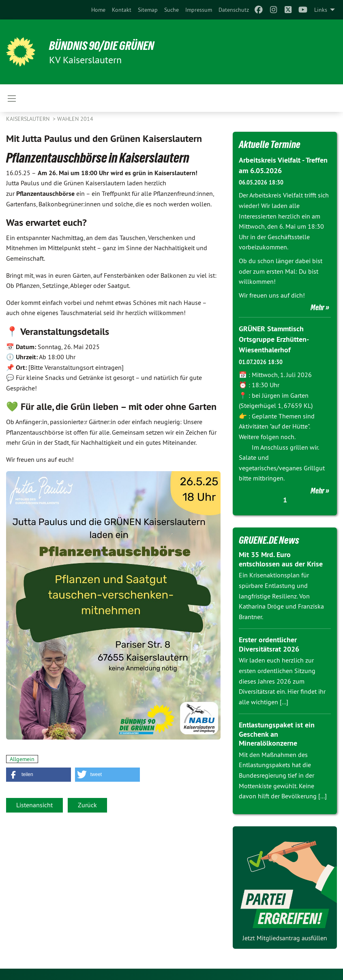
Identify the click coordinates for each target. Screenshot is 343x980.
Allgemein (22, 759)
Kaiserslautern (29, 119)
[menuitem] (98, 10)
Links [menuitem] (321, 10)
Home (98, 10)
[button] (39, 775)
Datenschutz (234, 10)
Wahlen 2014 (75, 119)
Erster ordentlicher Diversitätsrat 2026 (269, 643)
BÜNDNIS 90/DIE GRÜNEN (106, 45)
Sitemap (148, 10)
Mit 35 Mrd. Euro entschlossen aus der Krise (281, 558)
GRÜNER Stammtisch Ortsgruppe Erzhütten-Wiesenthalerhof (274, 338)
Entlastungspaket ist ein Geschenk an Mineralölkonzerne (277, 733)
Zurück (87, 805)
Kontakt (122, 10)
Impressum (199, 10)
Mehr (317, 307)
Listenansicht (34, 805)
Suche (171, 10)
